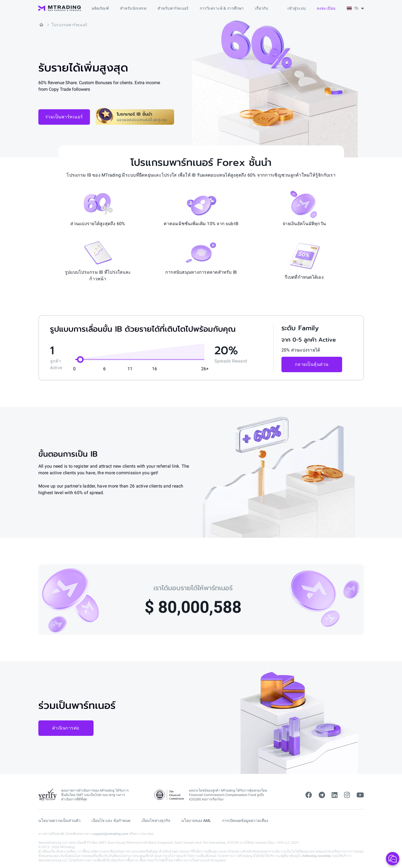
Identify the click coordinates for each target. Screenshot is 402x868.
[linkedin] (335, 795)
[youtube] (360, 795)
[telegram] (322, 795)
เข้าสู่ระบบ (297, 8)
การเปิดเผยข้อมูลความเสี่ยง (245, 821)
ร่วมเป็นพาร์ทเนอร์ (64, 117)
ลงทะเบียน (326, 8)
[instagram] (347, 795)
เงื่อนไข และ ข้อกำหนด (111, 821)
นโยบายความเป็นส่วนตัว (59, 821)
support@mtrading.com (111, 834)
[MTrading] (60, 8)
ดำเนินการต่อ (66, 728)
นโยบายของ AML (196, 821)
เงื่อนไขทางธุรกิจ (156, 821)
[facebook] (309, 795)
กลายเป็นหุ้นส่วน (312, 364)
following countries (317, 856)
